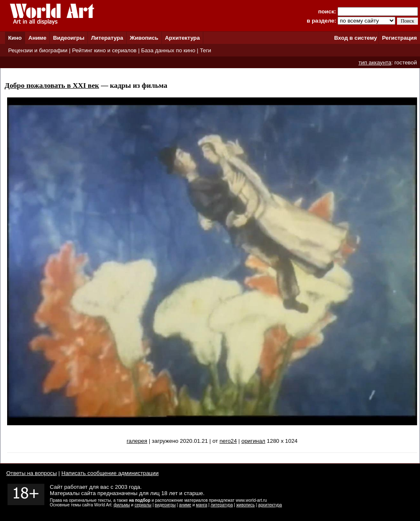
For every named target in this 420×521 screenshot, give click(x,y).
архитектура (270, 505)
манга (201, 505)
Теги (206, 50)
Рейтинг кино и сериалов (104, 50)
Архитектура (182, 38)
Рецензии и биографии (38, 50)
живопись (246, 505)
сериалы (143, 505)
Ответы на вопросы (32, 473)
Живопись (144, 38)
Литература (107, 38)
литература (222, 505)
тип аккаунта (375, 63)
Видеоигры (69, 38)
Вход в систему (356, 38)
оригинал (253, 441)
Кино (15, 38)
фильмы (122, 505)
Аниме (37, 38)
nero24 (228, 441)
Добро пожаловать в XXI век (52, 86)
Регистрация (399, 38)
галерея (137, 441)
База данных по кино (168, 50)
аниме (185, 505)
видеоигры (165, 505)
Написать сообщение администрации (110, 473)
